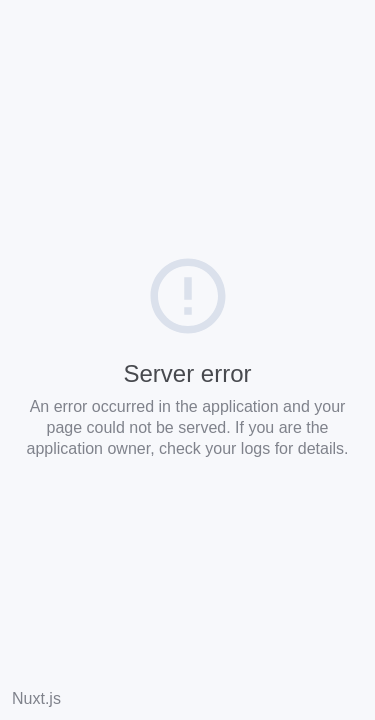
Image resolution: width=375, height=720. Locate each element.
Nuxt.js (36, 698)
